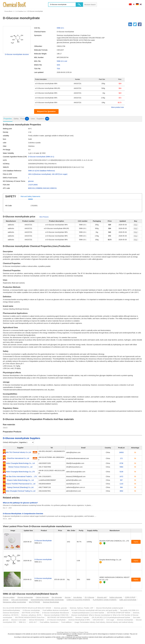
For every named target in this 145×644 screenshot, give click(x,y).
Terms (86, 632)
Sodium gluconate (116, 597)
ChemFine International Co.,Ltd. (18, 458)
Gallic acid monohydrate (128, 600)
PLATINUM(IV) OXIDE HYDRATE (105, 600)
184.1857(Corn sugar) (60, 174)
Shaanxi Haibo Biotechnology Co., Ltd (20, 480)
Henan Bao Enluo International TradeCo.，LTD (20, 477)
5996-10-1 (60, 28)
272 (121, 458)
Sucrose (68, 597)
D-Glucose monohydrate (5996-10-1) (41, 157)
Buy (136, 225)
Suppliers (43, 119)
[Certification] (104, 543)
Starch (5, 427)
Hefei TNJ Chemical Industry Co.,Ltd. (18, 452)
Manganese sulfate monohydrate (14, 602)
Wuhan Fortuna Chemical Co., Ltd (20, 467)
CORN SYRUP (130, 597)
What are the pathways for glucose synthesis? (20, 503)
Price (25, 119)
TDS (58, 69)
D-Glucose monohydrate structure (17, 54)
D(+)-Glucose (89, 597)
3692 (121, 491)
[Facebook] (140, 24)
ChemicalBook (8, 11)
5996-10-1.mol (62, 61)
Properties (8, 119)
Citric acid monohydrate (20, 600)
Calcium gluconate (42, 597)
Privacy (81, 632)
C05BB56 (39, 188)
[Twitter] (135, 24)
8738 (121, 463)
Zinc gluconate (57, 597)
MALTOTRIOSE (34, 602)
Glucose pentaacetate (25, 597)
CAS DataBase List (21, 11)
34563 (121, 452)
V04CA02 (46, 188)
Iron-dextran (78, 597)
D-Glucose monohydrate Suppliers (22, 438)
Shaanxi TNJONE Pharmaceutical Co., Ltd (20, 484)
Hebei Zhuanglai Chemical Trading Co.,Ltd (20, 491)
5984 (121, 467)
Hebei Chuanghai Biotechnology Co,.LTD (20, 472)
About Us (67, 632)
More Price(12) (44, 217)
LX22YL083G (33, 185)
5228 (121, 472)
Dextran (6, 600)
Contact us (75, 632)
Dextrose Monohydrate (51, 602)
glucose (31, 181)
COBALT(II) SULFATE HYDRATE (78, 600)
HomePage (60, 632)
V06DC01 (53, 188)
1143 (121, 484)
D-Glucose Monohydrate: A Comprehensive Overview (23, 514)
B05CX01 (32, 188)
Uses (33, 119)
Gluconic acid (102, 597)
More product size (118, 107)
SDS (58, 65)
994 (121, 487)
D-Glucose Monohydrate (43, 541)
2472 (121, 477)
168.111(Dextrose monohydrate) (40, 174)
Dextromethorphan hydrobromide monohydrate (47, 600)
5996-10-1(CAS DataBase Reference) (42, 171)
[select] (26, 442)
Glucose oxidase (9, 597)
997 (121, 480)
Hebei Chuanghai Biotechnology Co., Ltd (20, 463)
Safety (16, 119)
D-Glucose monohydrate (43, 559)
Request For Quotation (46, 111)
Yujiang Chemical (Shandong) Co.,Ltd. (20, 487)
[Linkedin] (130, 24)
